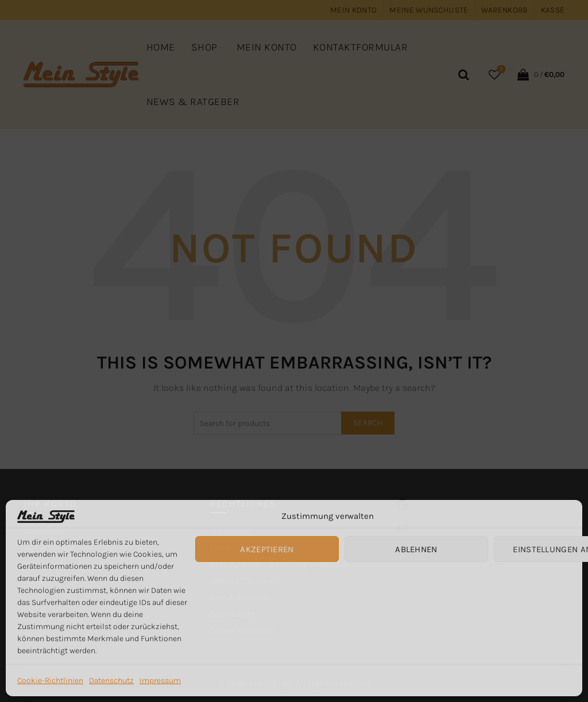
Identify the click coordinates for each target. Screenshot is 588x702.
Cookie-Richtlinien (50, 680)
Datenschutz (111, 680)
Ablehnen (416, 549)
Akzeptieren (267, 549)
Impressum (160, 680)
